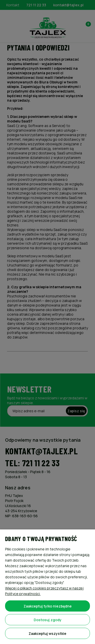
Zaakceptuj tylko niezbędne (48, 606)
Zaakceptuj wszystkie (48, 633)
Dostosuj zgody (48, 620)
